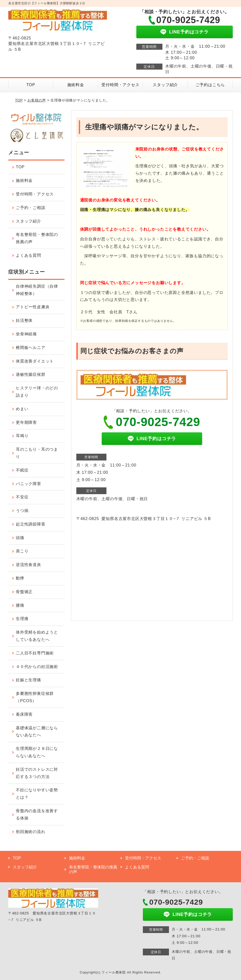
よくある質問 (28, 255)
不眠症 (22, 470)
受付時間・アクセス (120, 85)
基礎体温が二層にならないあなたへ (37, 732)
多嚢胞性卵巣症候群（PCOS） (35, 697)
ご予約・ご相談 (31, 208)
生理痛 (22, 619)
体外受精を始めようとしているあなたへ (37, 636)
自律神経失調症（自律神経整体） (37, 290)
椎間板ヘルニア (31, 348)
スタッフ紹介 (165, 85)
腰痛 (20, 605)
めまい (22, 409)
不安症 (22, 497)
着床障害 (24, 714)
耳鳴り (22, 436)
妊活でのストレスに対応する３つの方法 (37, 773)
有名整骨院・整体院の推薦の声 (37, 238)
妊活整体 (24, 320)
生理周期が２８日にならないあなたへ (37, 752)
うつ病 (22, 511)
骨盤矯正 (24, 592)
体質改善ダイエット (35, 361)
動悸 (20, 578)
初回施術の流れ (31, 832)
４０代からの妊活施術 (37, 667)
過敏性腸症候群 (31, 374)
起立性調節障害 (31, 524)
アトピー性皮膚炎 (33, 307)
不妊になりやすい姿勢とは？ (37, 794)
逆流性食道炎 (28, 565)
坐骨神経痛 (26, 334)
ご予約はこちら (210, 85)
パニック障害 (28, 484)
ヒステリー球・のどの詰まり (37, 392)
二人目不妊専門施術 (35, 653)
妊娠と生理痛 (28, 680)
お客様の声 (37, 100)
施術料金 (76, 85)
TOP (31, 85)
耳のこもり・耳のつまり (37, 453)
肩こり (22, 551)
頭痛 (20, 538)
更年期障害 (26, 422)
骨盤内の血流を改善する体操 (37, 814)
